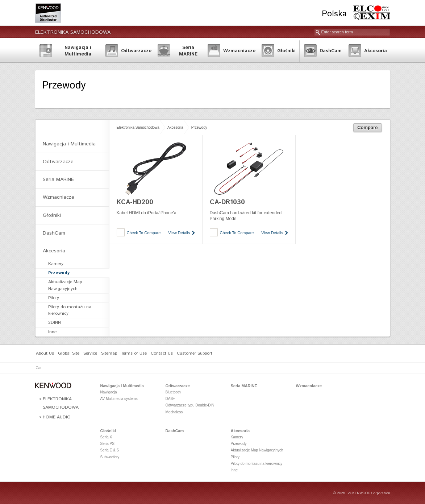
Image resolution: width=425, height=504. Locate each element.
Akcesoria (175, 127)
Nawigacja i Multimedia (69, 144)
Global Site (69, 353)
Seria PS (107, 444)
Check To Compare (144, 233)
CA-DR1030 (227, 202)
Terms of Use (134, 353)
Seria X (106, 437)
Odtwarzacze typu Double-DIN (190, 405)
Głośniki (52, 215)
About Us (45, 353)
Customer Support (195, 353)
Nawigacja (109, 392)
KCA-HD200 (135, 202)
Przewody (199, 127)
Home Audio (57, 417)
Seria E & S (110, 450)
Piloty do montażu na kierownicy (70, 310)
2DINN (55, 323)
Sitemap (109, 353)
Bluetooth (173, 392)
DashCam (54, 233)
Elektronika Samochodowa (73, 32)
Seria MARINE (58, 179)
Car (39, 368)
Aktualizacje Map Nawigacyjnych (65, 285)
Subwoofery (110, 457)
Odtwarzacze (58, 162)
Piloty (54, 298)
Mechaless (174, 412)
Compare (367, 127)
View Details (179, 233)
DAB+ (170, 399)
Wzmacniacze (59, 197)
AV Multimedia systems (119, 399)
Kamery (56, 264)
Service (90, 353)
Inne (52, 332)
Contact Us (162, 353)
